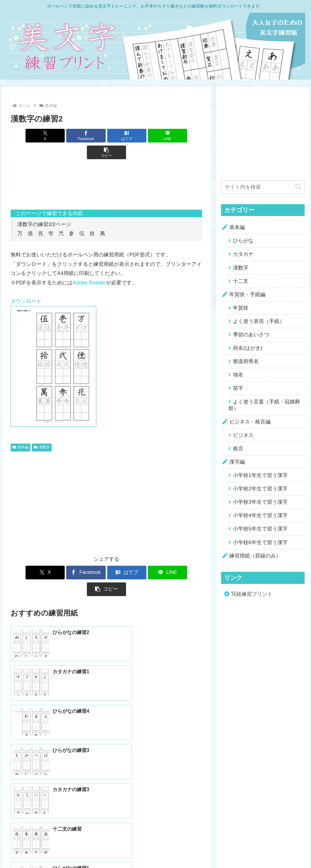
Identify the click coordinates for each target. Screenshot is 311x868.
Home (126, 850)
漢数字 (42, 431)
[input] (263, 187)
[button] (171, 136)
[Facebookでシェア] (74, 136)
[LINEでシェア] (139, 136)
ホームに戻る (155, 819)
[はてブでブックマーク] (106, 136)
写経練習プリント (252, 594)
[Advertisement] (106, 171)
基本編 (21, 431)
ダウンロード (26, 285)
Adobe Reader (89, 266)
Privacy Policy (154, 850)
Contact (184, 850)
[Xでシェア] (42, 136)
